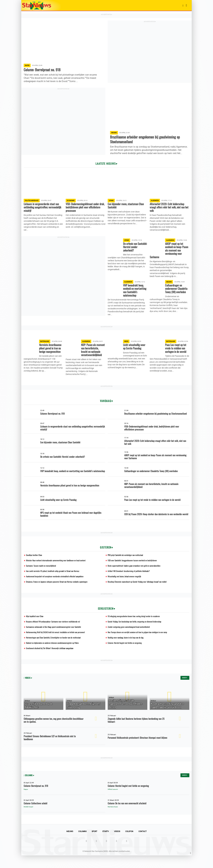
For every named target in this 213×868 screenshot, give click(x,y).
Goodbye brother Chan (34, 565)
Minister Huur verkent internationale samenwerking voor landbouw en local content (57, 571)
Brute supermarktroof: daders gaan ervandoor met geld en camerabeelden (135, 576)
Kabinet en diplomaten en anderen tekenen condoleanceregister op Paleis (53, 655)
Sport (94, 844)
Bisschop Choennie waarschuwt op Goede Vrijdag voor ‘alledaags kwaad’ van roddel (138, 593)
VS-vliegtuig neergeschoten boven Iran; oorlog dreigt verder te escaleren (135, 628)
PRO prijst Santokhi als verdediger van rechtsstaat (126, 565)
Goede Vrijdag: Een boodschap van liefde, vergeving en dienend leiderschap (135, 633)
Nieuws (70, 844)
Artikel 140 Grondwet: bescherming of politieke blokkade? (129, 582)
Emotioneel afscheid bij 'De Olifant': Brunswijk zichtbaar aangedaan (51, 660)
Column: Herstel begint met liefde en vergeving (125, 655)
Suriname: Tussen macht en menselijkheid (42, 576)
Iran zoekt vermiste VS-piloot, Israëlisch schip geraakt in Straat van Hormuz (54, 582)
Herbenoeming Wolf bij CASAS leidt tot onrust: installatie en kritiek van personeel (56, 644)
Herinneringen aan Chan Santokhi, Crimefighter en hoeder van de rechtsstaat (55, 649)
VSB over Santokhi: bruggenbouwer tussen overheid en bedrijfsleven (133, 571)
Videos (117, 844)
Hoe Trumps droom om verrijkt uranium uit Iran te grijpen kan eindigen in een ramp (139, 644)
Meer (185, 690)
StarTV (106, 844)
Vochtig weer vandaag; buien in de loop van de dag (126, 649)
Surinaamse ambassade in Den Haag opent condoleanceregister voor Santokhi (55, 638)
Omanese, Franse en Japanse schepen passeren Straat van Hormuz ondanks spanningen (58, 593)
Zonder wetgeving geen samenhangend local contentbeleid (129, 638)
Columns (82, 844)
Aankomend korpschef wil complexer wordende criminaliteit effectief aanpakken (56, 587)
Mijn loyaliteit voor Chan (35, 628)
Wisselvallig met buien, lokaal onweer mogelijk (125, 587)
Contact (143, 844)
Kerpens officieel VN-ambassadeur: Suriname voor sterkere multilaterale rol (54, 633)
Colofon (129, 844)
